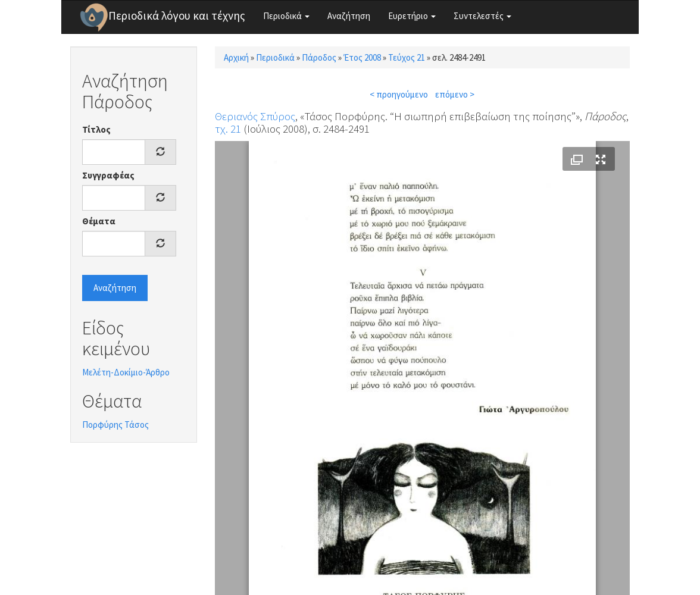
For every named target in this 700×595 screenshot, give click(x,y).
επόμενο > (455, 94)
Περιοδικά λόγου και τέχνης (177, 15)
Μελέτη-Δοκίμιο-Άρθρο (126, 372)
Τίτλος (96, 129)
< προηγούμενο (399, 94)
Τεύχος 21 (407, 57)
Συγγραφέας (108, 175)
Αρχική (236, 57)
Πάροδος (319, 57)
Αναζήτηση (349, 16)
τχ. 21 (228, 129)
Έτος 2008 (362, 57)
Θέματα (99, 221)
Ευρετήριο (412, 16)
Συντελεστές (482, 16)
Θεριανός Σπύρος (255, 116)
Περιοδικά (286, 16)
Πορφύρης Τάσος (115, 425)
